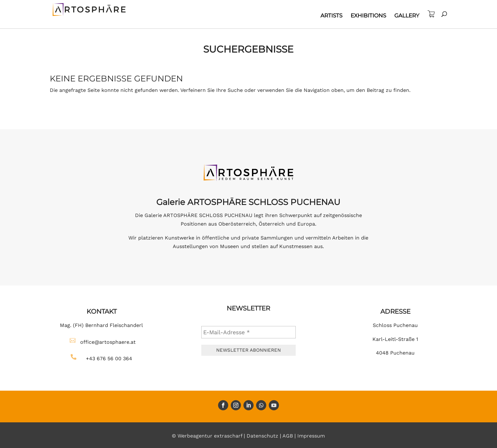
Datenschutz (262, 436)
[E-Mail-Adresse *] (248, 332)
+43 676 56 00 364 (109, 358)
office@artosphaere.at (108, 342)
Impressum (311, 436)
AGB (288, 436)
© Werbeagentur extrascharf (207, 436)
